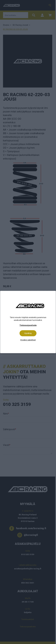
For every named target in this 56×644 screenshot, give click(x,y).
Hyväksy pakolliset (28, 340)
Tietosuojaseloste (28, 325)
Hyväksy (28, 333)
